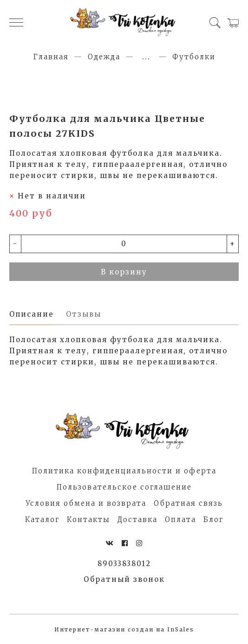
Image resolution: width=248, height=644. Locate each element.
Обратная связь (188, 503)
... (146, 57)
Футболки (194, 57)
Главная (51, 57)
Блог (213, 520)
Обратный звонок (124, 579)
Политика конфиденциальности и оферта (124, 471)
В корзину (124, 272)
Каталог (42, 520)
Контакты (88, 520)
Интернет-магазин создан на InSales (124, 629)
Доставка (137, 520)
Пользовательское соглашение (124, 487)
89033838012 (124, 564)
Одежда (104, 57)
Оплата (180, 520)
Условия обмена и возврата (86, 503)
